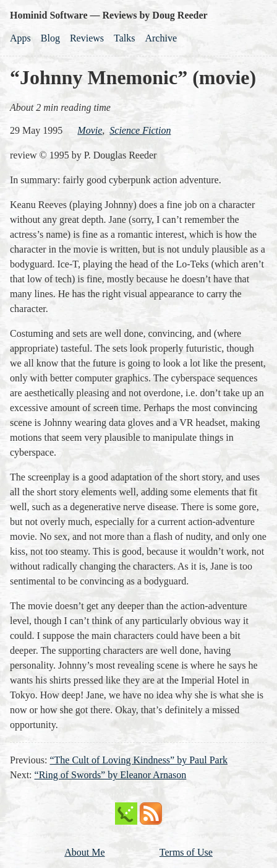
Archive (161, 38)
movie (90, 130)
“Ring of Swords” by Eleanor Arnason (111, 775)
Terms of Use (186, 852)
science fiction (140, 130)
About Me (84, 852)
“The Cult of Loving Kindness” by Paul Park (138, 760)
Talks (124, 38)
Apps (20, 38)
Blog (50, 38)
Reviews (87, 38)
